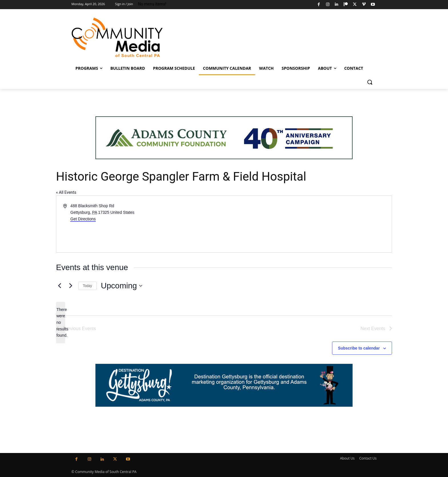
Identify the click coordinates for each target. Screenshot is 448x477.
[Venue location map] (307, 224)
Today (87, 286)
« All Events (66, 192)
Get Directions (83, 219)
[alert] (61, 323)
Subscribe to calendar (359, 348)
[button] (370, 82)
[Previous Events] (59, 286)
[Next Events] (71, 286)
